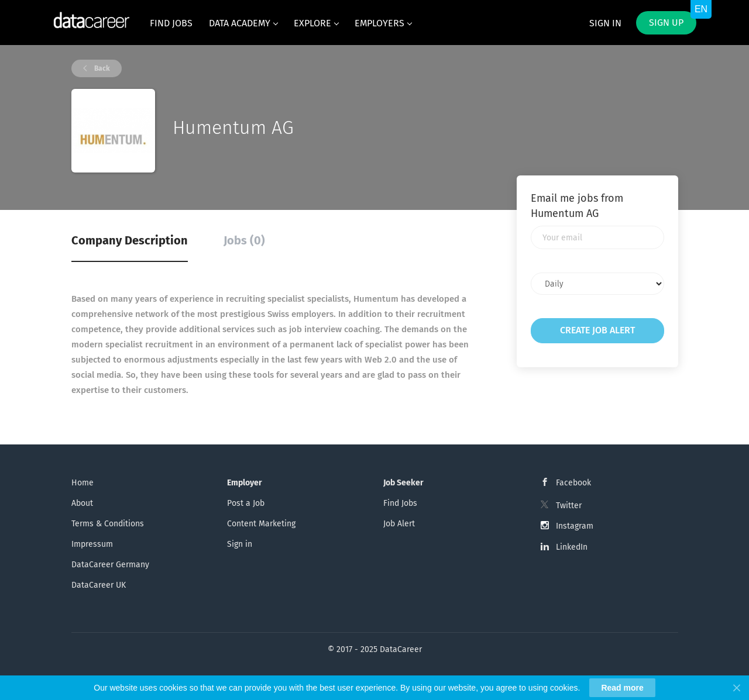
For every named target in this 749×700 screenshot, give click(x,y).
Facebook (573, 483)
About (82, 503)
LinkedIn (572, 547)
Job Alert (399, 524)
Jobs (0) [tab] (244, 240)
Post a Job (246, 503)
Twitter (569, 506)
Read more (622, 688)
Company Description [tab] (130, 240)
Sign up (666, 23)
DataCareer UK (99, 585)
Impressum (92, 544)
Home (83, 483)
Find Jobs (400, 503)
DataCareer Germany (110, 565)
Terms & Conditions (108, 524)
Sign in (605, 23)
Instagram (575, 526)
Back (101, 68)
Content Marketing (261, 524)
